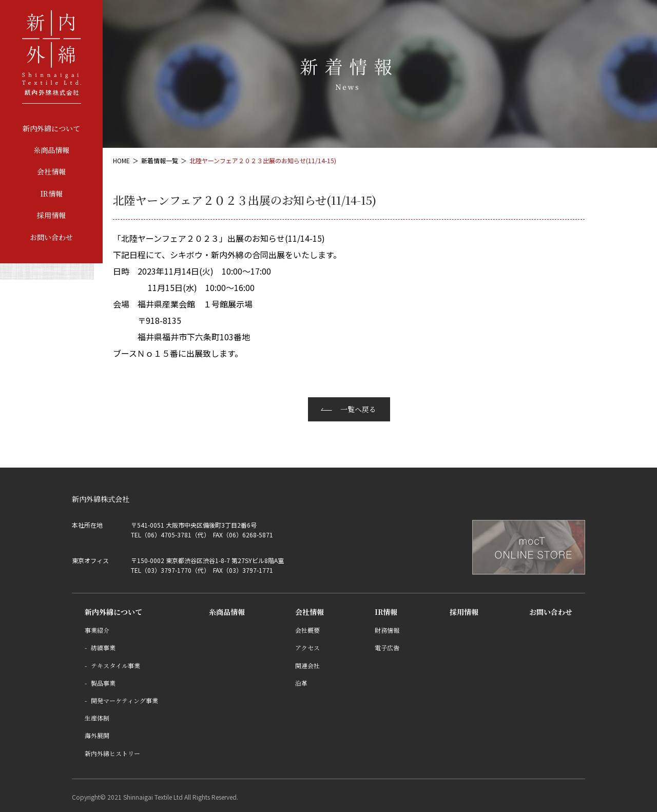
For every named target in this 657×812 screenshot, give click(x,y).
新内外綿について (51, 128)
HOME (121, 160)
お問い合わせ (51, 237)
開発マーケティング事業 (124, 700)
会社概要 (307, 630)
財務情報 (387, 630)
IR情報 (52, 194)
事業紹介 (97, 630)
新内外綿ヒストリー (112, 753)
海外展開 (97, 735)
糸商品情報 (51, 150)
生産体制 (97, 718)
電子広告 (387, 647)
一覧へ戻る (358, 409)
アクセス (307, 647)
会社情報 (51, 171)
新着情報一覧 (160, 160)
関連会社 (307, 665)
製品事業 (103, 683)
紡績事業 (103, 647)
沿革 (301, 683)
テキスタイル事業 (115, 665)
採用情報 (51, 215)
